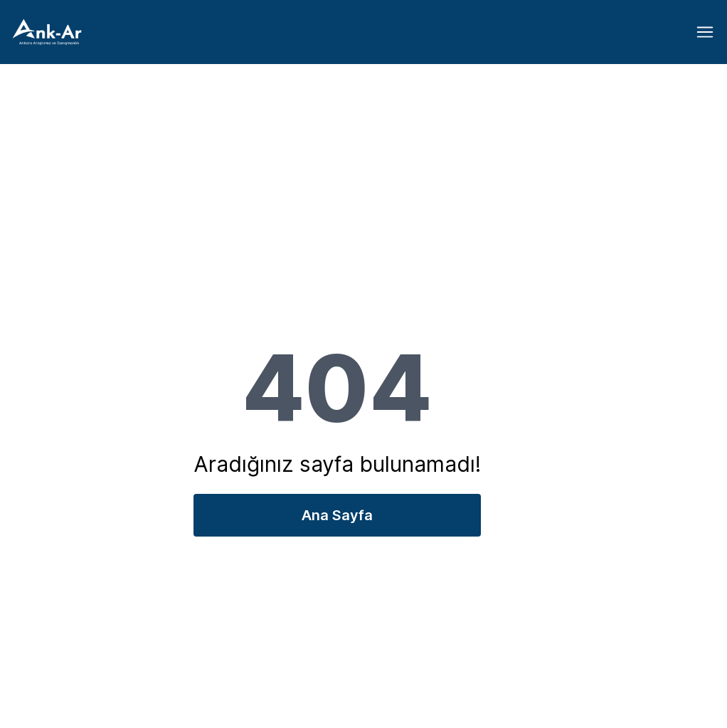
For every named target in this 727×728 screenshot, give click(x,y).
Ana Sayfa (337, 515)
